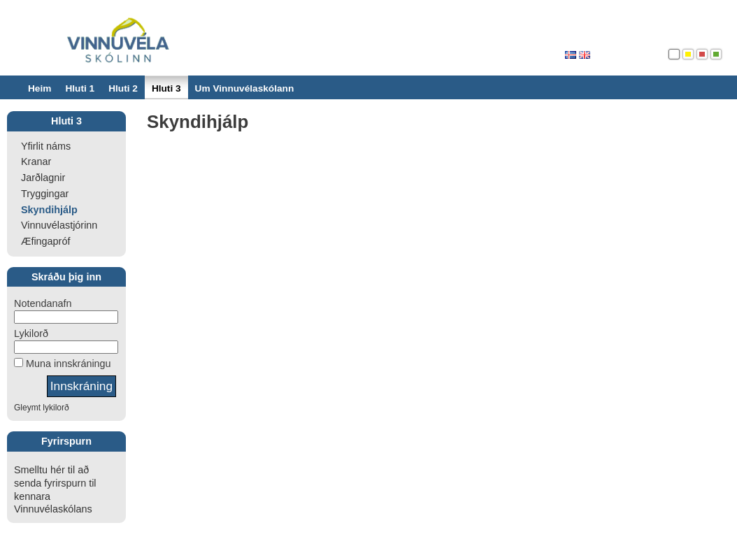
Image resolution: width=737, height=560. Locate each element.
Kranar (36, 161)
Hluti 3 (166, 88)
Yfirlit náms (46, 146)
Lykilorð (31, 333)
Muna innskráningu (67, 364)
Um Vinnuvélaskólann (245, 88)
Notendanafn (43, 303)
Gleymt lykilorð (42, 408)
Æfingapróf (45, 241)
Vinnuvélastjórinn (59, 225)
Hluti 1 (80, 88)
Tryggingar (45, 194)
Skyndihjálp (49, 210)
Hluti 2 (123, 88)
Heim (40, 88)
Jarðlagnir (43, 178)
